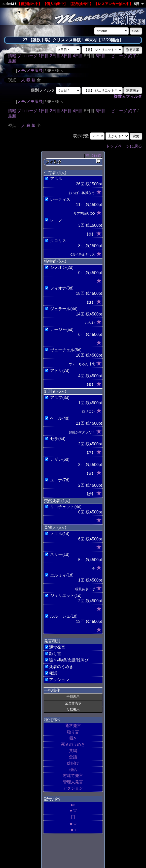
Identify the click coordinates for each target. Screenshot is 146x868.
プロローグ (27, 56)
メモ (21, 70)
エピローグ (117, 56)
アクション (73, 788)
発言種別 (52, 641)
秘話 (73, 770)
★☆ (73, 823)
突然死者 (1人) (57, 501)
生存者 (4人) (55, 173)
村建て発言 (73, 776)
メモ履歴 (34, 70)
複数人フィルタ (128, 96)
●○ (73, 805)
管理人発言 (73, 782)
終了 (132, 56)
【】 (73, 817)
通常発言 (73, 726)
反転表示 (73, 710)
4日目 (78, 56)
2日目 (55, 56)
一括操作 (52, 690)
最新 (12, 61)
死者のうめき (73, 744)
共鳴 (73, 751)
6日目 (101, 56)
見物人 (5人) (55, 527)
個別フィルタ (43, 50)
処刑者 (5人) (55, 391)
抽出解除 (93, 155)
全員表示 (73, 697)
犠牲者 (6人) (55, 261)
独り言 (73, 732)
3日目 (67, 56)
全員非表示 (73, 703)
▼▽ (73, 811)
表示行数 (81, 136)
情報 (12, 56)
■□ (73, 830)
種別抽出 (52, 720)
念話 (73, 757)
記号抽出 (52, 799)
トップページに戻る (124, 146)
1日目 (44, 56)
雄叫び (73, 763)
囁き (73, 738)
